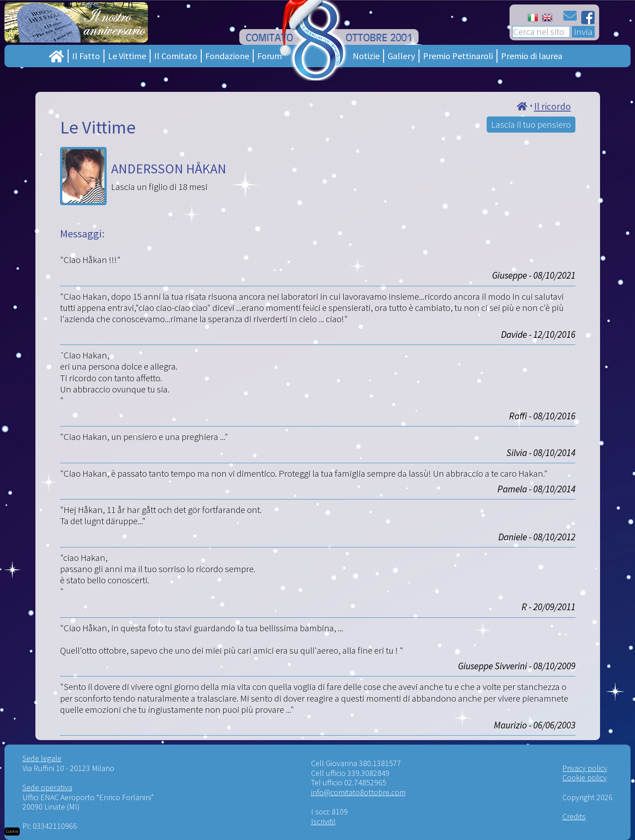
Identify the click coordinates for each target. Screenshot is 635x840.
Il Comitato (176, 56)
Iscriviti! (323, 821)
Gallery (401, 56)
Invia (583, 32)
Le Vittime (127, 56)
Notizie (366, 56)
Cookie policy (585, 778)
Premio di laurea (532, 56)
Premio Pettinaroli (458, 56)
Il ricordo (553, 106)
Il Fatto (86, 56)
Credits (574, 816)
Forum (270, 56)
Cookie (12, 831)
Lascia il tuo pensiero (531, 124)
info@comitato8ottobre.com (358, 792)
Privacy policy (585, 768)
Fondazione (227, 56)
